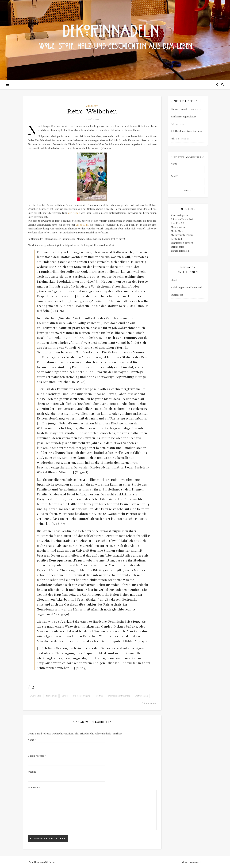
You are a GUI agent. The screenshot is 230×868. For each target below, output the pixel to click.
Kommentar (34, 787)
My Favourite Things (182, 235)
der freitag (74, 213)
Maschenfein (178, 227)
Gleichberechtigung (82, 696)
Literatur (92, 106)
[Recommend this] (31, 687)
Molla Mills (177, 231)
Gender (65, 696)
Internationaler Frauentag (119, 696)
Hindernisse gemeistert (184, 116)
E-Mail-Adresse (37, 756)
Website (32, 772)
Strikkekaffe (177, 247)
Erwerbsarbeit (36, 696)
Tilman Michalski (180, 251)
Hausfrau (99, 696)
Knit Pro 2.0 (177, 223)
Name (32, 740)
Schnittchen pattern (182, 243)
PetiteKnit (176, 239)
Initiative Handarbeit (182, 219)
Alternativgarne (180, 215)
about (174, 280)
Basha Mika (82, 225)
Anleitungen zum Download (186, 287)
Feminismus (51, 696)
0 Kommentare (149, 703)
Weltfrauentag (141, 696)
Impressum (177, 295)
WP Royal (50, 862)
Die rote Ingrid (179, 109)
